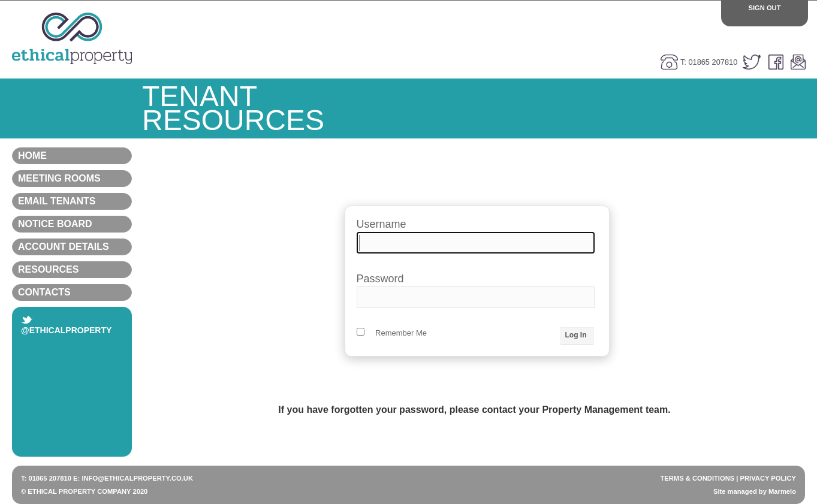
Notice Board (72, 224)
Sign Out (764, 8)
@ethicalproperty (66, 325)
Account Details (72, 247)
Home (72, 156)
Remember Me (392, 333)
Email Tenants (72, 201)
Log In (576, 335)
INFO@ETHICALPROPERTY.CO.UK (137, 478)
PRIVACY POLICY (768, 478)
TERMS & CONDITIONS (697, 478)
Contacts (72, 292)
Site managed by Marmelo (755, 491)
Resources (72, 270)
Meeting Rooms (72, 179)
